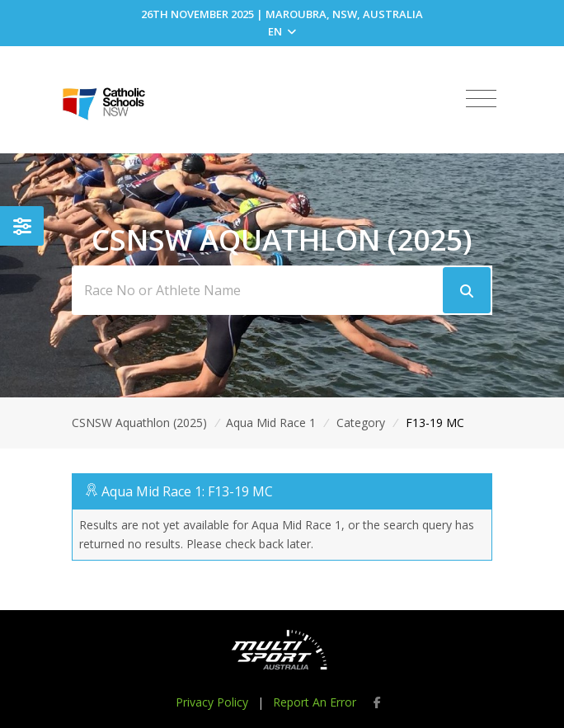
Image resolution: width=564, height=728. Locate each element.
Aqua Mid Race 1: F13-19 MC (187, 491)
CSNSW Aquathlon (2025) (139, 423)
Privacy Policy (212, 702)
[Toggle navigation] (481, 99)
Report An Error (315, 702)
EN (282, 31)
